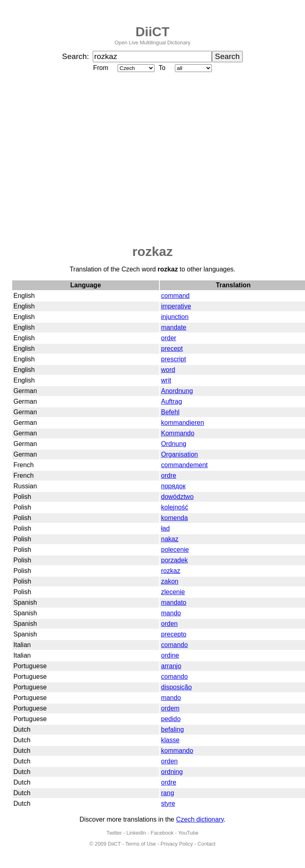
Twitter (114, 833)
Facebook (162, 833)
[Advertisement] (76, 159)
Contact (207, 844)
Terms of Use (141, 844)
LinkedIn (136, 833)
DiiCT (152, 32)
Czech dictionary (200, 819)
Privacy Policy (177, 844)
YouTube (188, 833)
